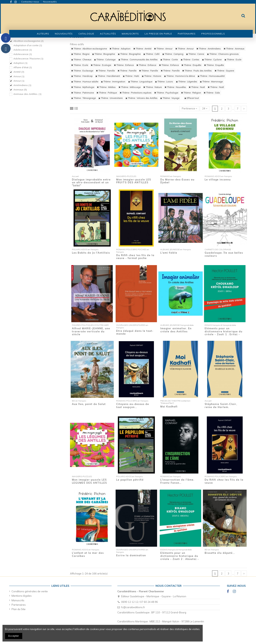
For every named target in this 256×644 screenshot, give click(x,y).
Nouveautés (50, 2)
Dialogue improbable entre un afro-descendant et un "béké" (91, 182)
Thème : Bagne (80, 54)
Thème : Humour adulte (85, 82)
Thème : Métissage (130, 87)
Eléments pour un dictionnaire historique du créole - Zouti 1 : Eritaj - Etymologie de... (223, 333)
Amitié (19, 72)
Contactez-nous (30, 2)
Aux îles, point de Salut (89, 404)
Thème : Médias (106, 87)
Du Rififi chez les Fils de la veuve (224, 481)
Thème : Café (151, 54)
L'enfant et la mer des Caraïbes (88, 554)
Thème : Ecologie (101, 65)
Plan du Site (19, 609)
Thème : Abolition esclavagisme (89, 49)
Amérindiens (22, 85)
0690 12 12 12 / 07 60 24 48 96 (140, 602)
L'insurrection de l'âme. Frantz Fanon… (177, 481)
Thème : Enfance (124, 65)
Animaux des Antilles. (27, 94)
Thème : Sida (212, 93)
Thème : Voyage (170, 98)
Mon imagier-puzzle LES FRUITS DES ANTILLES (134, 181)
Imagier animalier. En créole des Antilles (176, 330)
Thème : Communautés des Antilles (138, 60)
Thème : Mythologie (83, 87)
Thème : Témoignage (84, 98)
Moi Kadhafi (169, 406)
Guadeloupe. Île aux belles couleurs (224, 254)
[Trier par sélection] (189, 109)
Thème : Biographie (104, 54)
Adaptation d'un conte (28, 45)
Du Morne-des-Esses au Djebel (177, 181)
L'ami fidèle (169, 253)
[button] (86, 34)
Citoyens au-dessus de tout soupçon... (133, 406)
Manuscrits (18, 600)
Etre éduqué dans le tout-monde (135, 332)
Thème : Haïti (131, 76)
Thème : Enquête (191, 65)
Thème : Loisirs (164, 82)
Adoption (20, 63)
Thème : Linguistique (140, 82)
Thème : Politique (107, 93)
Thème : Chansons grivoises (223, 54)
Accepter (14, 636)
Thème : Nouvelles (175, 87)
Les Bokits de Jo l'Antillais (91, 253)
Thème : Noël (197, 87)
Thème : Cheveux (81, 60)
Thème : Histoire (151, 76)
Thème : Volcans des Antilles (142, 98)
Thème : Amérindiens (209, 49)
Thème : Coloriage (105, 60)
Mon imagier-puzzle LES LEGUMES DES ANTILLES (89, 481)
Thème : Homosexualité (211, 76)
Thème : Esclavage (82, 71)
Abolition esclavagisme (28, 41)
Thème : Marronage (211, 82)
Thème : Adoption (120, 49)
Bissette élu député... (220, 553)
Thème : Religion (191, 93)
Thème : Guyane (224, 71)
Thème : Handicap (82, 76)
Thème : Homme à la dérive (179, 76)
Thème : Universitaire (111, 98)
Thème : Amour (163, 49)
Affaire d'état (23, 67)
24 (205, 108)
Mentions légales (22, 596)
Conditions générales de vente (30, 591)
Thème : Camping (173, 54)
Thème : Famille (105, 71)
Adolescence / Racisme (28, 59)
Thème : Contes (190, 60)
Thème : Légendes (187, 82)
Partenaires (19, 605)
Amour (19, 76)
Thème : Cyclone (212, 60)
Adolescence (23, 50)
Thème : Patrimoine (83, 93)
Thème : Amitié (142, 49)
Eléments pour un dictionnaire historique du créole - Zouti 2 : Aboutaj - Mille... (180, 557)
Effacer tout (192, 98)
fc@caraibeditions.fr (133, 607)
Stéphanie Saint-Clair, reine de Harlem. (221, 406)
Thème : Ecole (233, 60)
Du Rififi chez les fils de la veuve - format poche (135, 257)
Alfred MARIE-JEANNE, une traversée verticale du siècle (91, 331)
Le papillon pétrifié (130, 480)
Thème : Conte (169, 60)
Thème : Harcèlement (108, 76)
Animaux (20, 90)
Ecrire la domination (131, 555)
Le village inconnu (218, 179)
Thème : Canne (195, 54)
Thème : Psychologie (166, 93)
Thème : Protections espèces (136, 93)
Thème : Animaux (234, 49)
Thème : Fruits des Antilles (197, 71)
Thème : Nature (153, 87)
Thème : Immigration (113, 82)
